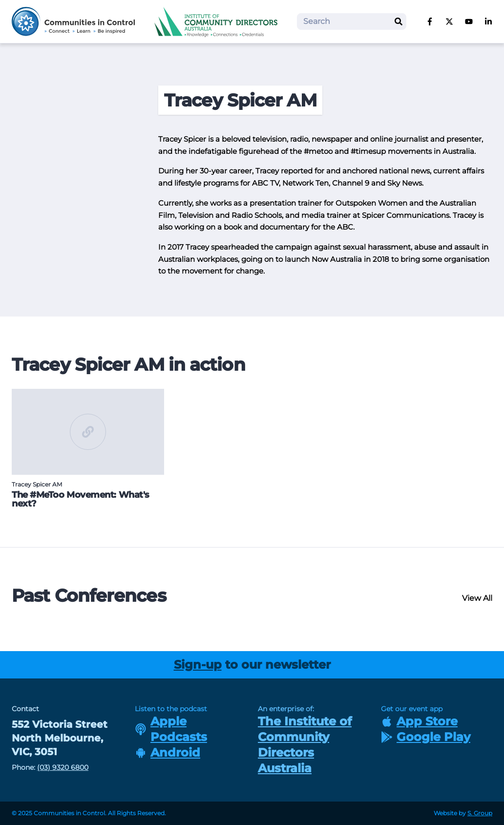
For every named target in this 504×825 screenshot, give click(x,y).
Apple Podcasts (171, 729)
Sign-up (198, 665)
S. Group (480, 813)
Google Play (426, 737)
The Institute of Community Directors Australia (305, 745)
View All (477, 598)
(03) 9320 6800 (63, 767)
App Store (419, 721)
